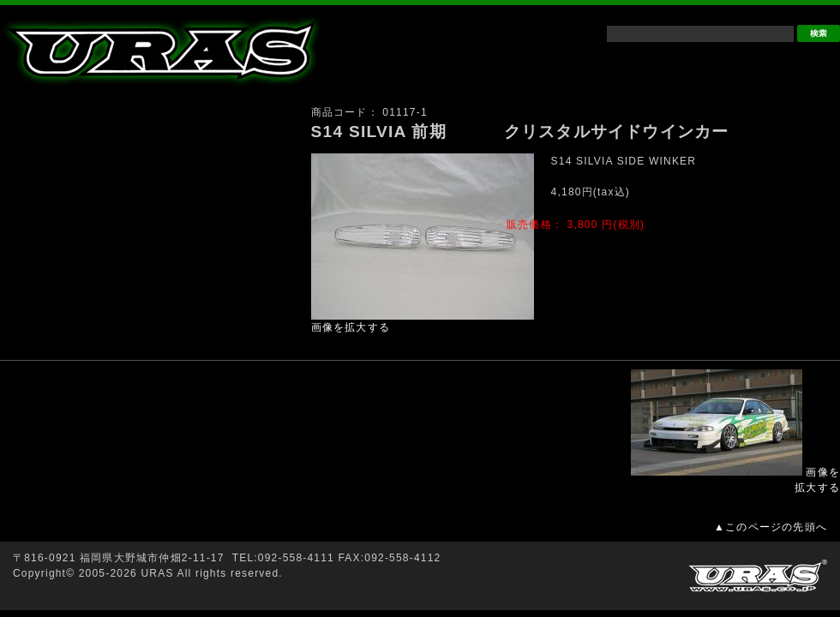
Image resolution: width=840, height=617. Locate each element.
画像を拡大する (351, 327)
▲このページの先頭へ (771, 527)
